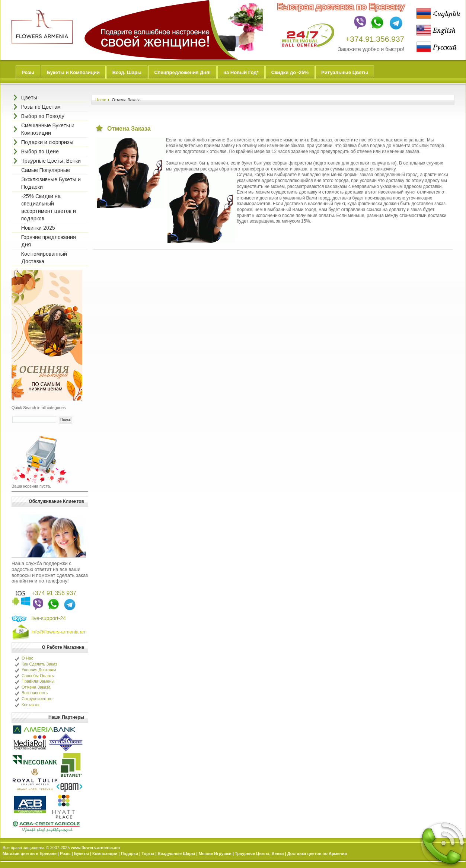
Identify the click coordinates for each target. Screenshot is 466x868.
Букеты (82, 853)
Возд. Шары (127, 72)
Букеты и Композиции (73, 72)
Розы (28, 72)
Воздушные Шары (177, 853)
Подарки (129, 853)
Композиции (105, 853)
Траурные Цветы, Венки (259, 853)
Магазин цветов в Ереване (30, 853)
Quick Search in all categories (39, 408)
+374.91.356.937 (375, 39)
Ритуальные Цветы (345, 72)
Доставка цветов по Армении (317, 853)
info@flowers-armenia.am (59, 632)
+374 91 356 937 (54, 593)
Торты (148, 853)
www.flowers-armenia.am (95, 848)
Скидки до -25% (290, 72)
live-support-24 (49, 618)
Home (101, 100)
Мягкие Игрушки (215, 853)
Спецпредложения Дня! (182, 72)
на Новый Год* (241, 72)
